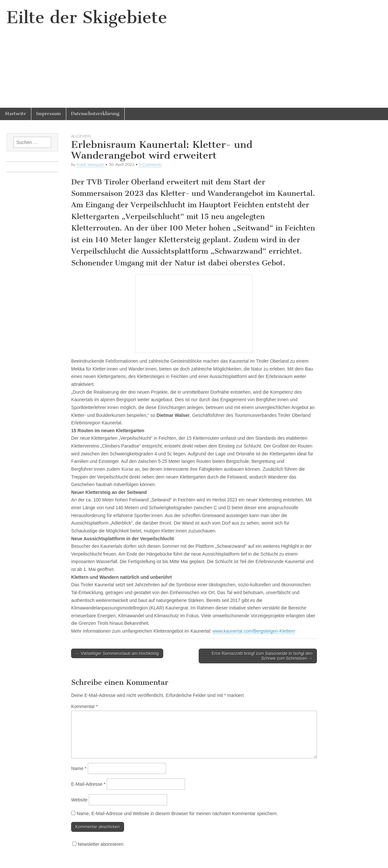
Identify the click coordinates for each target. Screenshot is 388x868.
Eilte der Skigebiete (87, 17)
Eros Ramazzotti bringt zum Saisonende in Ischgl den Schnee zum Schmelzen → (262, 656)
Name (79, 768)
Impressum (49, 114)
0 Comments (150, 164)
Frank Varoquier (90, 164)
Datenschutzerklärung (95, 114)
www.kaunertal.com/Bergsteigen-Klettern (254, 631)
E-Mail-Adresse (88, 784)
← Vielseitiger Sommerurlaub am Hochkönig (117, 653)
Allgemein (81, 136)
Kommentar (85, 706)
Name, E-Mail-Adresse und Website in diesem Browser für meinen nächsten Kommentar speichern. (177, 813)
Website (79, 800)
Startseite (16, 114)
